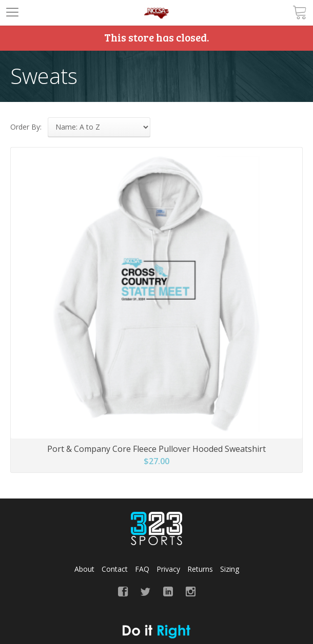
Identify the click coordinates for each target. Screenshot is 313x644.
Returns (200, 569)
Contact (115, 569)
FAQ (142, 569)
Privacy (168, 569)
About (84, 569)
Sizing (230, 569)
